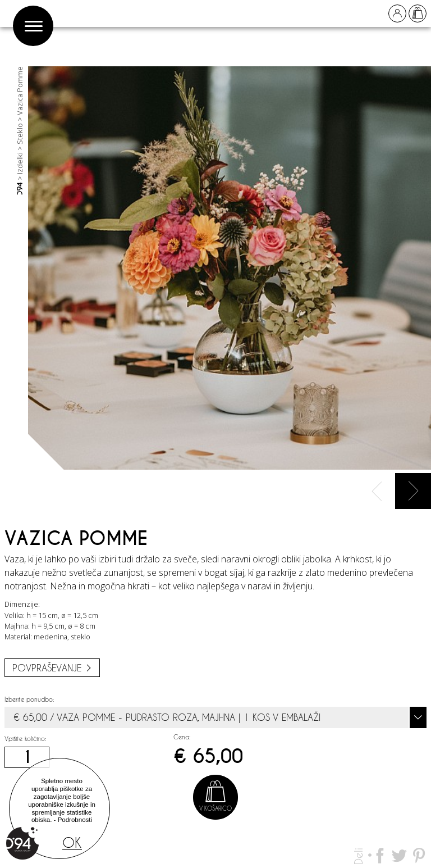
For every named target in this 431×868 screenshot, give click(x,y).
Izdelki (20, 163)
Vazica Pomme (20, 91)
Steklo (20, 134)
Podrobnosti (75, 820)
